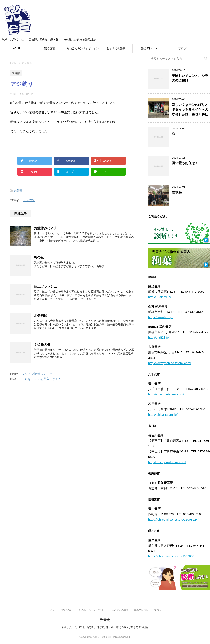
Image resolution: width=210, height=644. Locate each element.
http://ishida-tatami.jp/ (163, 415)
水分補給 (41, 315)
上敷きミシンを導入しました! (42, 379)
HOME (17, 48)
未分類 (18, 191)
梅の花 (39, 257)
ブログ (182, 48)
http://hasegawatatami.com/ (167, 462)
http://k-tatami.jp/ (160, 297)
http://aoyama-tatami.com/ (166, 394)
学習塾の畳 (42, 345)
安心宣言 (50, 48)
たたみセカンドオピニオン (83, 48)
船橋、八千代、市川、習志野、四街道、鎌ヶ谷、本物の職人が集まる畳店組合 (105, 627)
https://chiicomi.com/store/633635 (171, 556)
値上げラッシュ (45, 286)
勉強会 (177, 192)
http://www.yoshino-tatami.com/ (170, 363)
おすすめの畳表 (116, 48)
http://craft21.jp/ (159, 337)
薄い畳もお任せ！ (185, 163)
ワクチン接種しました (37, 374)
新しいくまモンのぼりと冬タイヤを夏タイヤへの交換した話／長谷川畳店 (190, 110)
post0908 (29, 200)
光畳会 (105, 620)
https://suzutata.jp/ (161, 317)
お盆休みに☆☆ (45, 228)
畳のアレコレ (149, 48)
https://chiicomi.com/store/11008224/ (173, 519)
